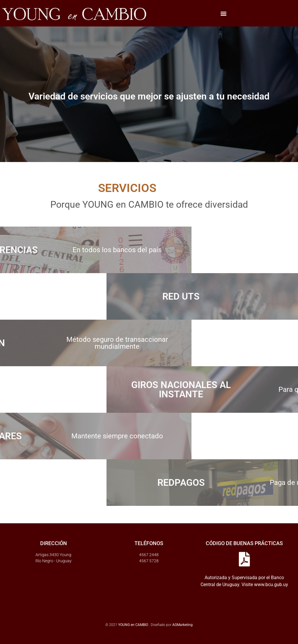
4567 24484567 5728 (149, 558)
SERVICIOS (104, 188)
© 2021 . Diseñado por (139, 625)
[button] (224, 13)
